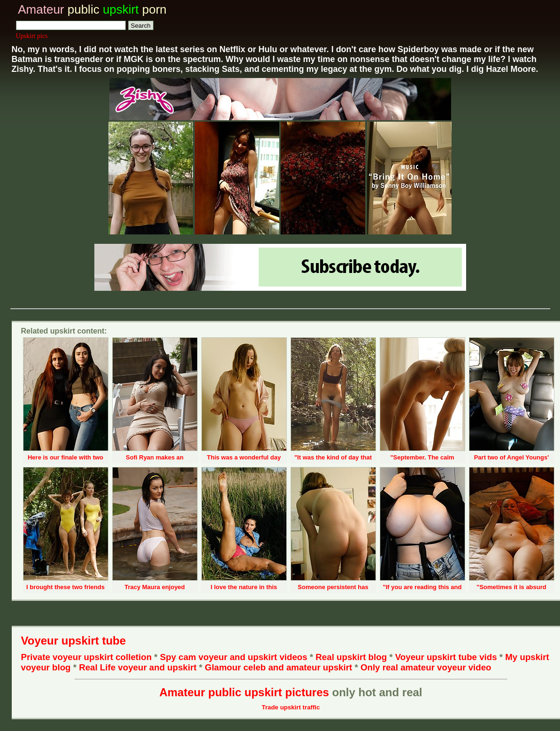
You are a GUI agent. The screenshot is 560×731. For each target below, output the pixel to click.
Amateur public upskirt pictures (244, 692)
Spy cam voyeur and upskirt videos (234, 657)
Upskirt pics (32, 36)
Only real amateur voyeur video (426, 667)
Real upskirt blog (351, 657)
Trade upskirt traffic (291, 707)
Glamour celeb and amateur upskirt (280, 667)
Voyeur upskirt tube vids (446, 657)
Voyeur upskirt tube (74, 641)
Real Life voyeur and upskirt (138, 667)
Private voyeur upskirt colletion (87, 657)
